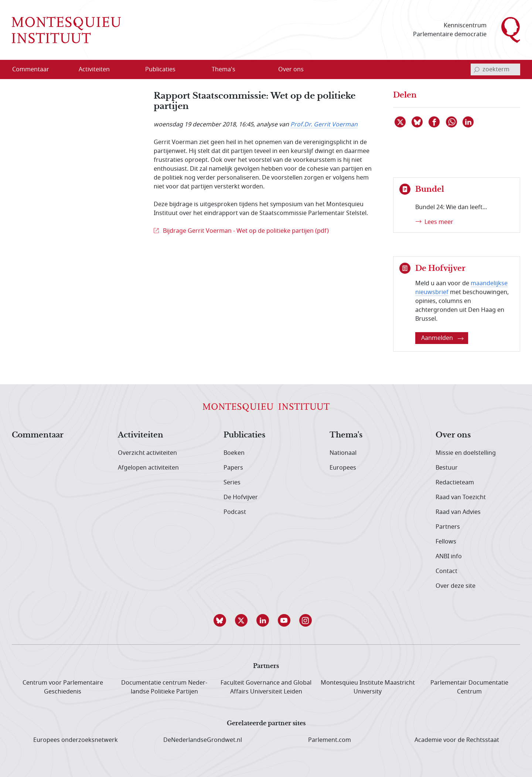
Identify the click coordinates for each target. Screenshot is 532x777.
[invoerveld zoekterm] (495, 69)
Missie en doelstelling (466, 453)
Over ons (453, 435)
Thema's (346, 435)
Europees (343, 468)
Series (232, 483)
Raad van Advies (458, 512)
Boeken (234, 453)
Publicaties (244, 435)
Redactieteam (455, 483)
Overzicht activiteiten (147, 453)
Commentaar (38, 435)
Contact (446, 571)
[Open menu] (118, 70)
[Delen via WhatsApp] (452, 122)
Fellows (446, 542)
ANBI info (449, 556)
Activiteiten (141, 435)
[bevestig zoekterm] (477, 69)
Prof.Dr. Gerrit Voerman (324, 125)
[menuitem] (35, 69)
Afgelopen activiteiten (148, 468)
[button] (223, 620)
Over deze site (456, 586)
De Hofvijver (241, 497)
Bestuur (447, 468)
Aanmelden (442, 338)
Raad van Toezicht (461, 497)
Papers (233, 468)
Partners (448, 527)
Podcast (235, 512)
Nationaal (343, 453)
